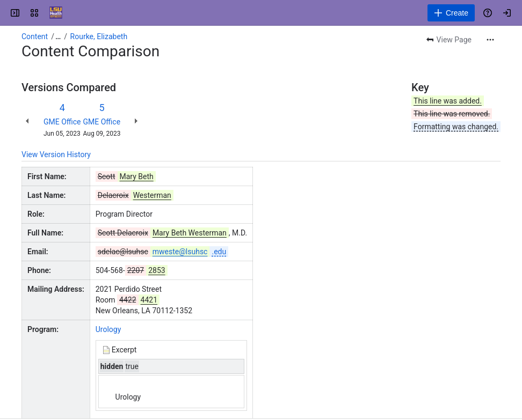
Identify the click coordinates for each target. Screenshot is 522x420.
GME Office (62, 122)
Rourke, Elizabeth (99, 36)
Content (35, 36)
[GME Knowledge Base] (56, 13)
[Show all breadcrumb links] (58, 36)
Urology (108, 329)
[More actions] (490, 40)
